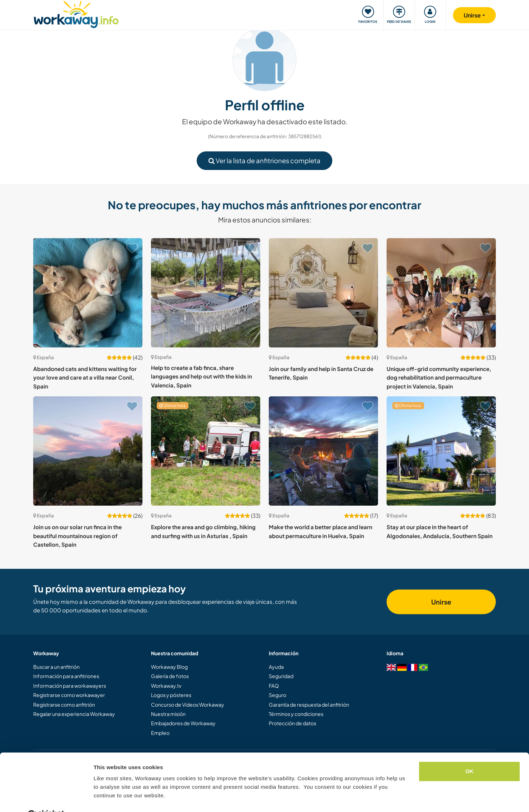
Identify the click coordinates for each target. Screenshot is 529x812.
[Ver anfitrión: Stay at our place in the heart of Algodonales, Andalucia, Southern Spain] (441, 451)
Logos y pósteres (171, 695)
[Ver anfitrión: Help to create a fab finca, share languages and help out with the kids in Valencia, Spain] (206, 293)
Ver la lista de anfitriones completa (264, 161)
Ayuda (276, 667)
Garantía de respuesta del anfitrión (309, 705)
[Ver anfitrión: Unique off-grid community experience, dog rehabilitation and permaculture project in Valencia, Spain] (441, 293)
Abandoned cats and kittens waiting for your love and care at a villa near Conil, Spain (85, 377)
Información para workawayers (70, 686)
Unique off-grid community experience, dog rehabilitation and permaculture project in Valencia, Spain (439, 377)
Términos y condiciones (296, 714)
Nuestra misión (168, 714)
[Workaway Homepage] (76, 13)
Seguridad (281, 676)
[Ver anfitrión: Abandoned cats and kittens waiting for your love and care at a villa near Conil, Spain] (88, 293)
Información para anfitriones (66, 676)
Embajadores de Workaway (183, 723)
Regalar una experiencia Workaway (74, 714)
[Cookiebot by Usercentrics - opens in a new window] (46, 798)
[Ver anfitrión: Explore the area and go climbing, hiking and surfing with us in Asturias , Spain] (206, 451)
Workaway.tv (166, 686)
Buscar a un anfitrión (56, 667)
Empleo (160, 733)
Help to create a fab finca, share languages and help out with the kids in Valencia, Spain (201, 376)
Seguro (278, 695)
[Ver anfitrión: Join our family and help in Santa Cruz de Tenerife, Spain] (323, 293)
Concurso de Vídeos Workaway (188, 705)
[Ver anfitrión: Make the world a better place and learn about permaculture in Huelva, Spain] (323, 451)
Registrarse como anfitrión (64, 705)
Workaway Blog (169, 667)
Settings (104, 798)
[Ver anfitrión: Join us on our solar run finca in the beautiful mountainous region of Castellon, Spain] (88, 451)
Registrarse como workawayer (69, 695)
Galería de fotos (170, 676)
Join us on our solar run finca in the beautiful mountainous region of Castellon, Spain (77, 536)
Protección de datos (293, 723)
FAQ (274, 686)
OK (470, 754)
